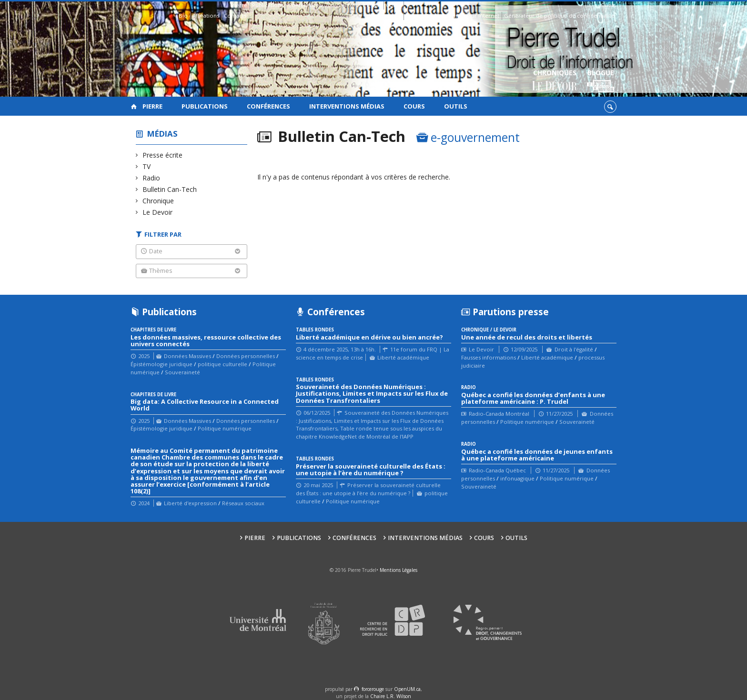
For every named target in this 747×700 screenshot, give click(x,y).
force (373, 689)
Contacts (235, 15)
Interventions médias (354, 5)
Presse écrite (163, 155)
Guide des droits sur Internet (462, 15)
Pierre (239, 5)
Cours (394, 5)
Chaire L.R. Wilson (391, 696)
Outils (608, 5)
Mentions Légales (399, 570)
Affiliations (206, 15)
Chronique (158, 201)
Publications (268, 5)
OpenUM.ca (407, 689)
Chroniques (555, 81)
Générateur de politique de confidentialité (559, 15)
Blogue (601, 81)
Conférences (305, 5)
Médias (162, 134)
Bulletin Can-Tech (170, 189)
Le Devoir (158, 212)
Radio (151, 178)
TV (147, 166)
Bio (183, 15)
